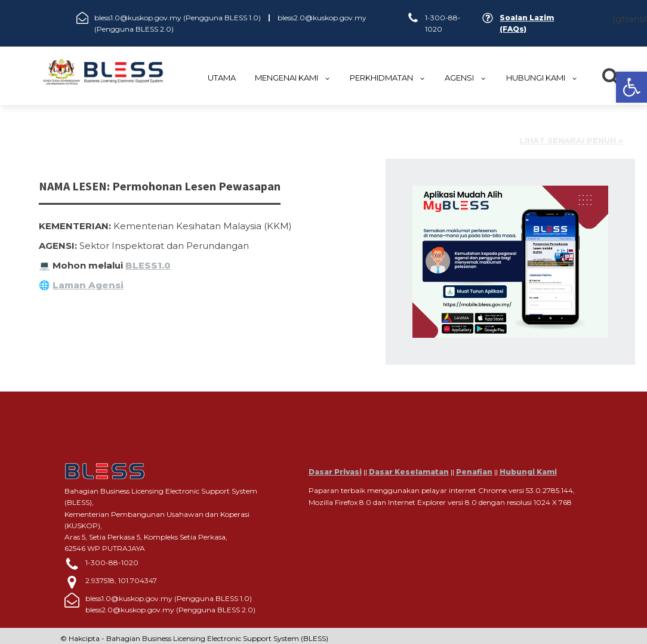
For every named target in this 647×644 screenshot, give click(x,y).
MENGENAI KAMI (293, 78)
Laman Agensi (88, 285)
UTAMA (222, 78)
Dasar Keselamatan (409, 472)
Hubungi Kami (528, 472)
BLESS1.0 (148, 265)
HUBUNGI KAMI (542, 78)
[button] (631, 87)
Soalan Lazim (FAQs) (527, 23)
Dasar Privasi (335, 472)
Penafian (474, 472)
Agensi (466, 78)
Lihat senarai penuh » (571, 141)
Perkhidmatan (388, 78)
